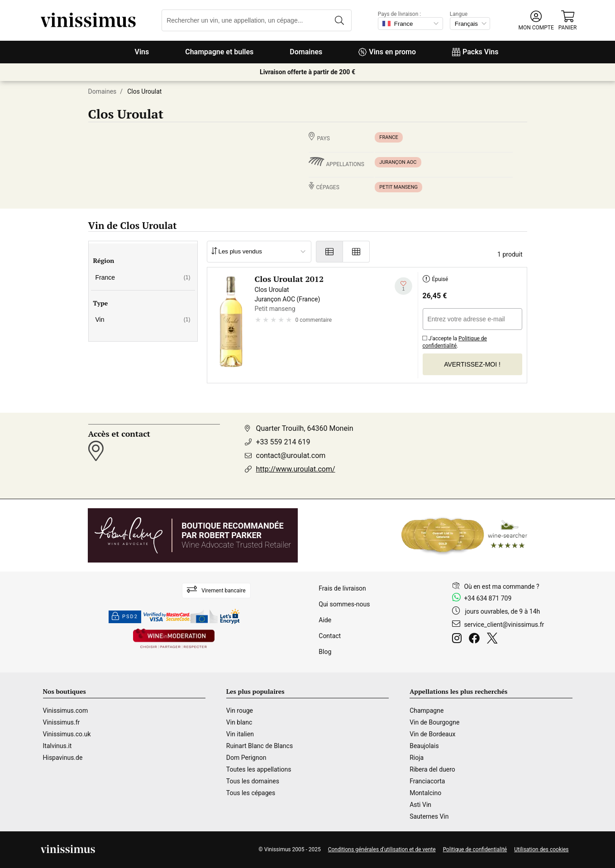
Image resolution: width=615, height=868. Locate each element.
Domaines (306, 52)
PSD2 (125, 617)
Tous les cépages (251, 793)
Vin (143, 320)
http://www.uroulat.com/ (296, 469)
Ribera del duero (432, 769)
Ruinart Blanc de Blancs (260, 746)
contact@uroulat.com (291, 455)
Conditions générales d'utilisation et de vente (382, 849)
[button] (536, 21)
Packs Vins (475, 52)
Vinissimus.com (66, 711)
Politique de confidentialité (455, 342)
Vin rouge (240, 711)
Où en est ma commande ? (501, 587)
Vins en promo (387, 52)
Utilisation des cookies (541, 849)
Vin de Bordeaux (432, 734)
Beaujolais (424, 746)
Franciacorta (427, 781)
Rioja (417, 758)
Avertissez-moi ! (472, 364)
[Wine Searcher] (464, 535)
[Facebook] (476, 639)
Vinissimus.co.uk (67, 734)
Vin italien (240, 734)
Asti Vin (420, 805)
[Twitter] (494, 639)
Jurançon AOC (398, 162)
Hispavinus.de (63, 758)
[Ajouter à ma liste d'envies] (403, 286)
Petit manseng (398, 187)
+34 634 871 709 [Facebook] (488, 598)
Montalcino (425, 793)
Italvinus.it (57, 746)
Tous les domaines (253, 781)
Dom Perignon (246, 758)
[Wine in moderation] (174, 639)
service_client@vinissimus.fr (504, 625)
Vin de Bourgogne (434, 722)
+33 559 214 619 (283, 442)
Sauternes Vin (429, 816)
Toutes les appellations (259, 769)
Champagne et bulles (219, 52)
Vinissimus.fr (62, 722)
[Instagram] (459, 639)
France (389, 137)
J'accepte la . (455, 341)
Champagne (427, 711)
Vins (142, 52)
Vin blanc (239, 722)
